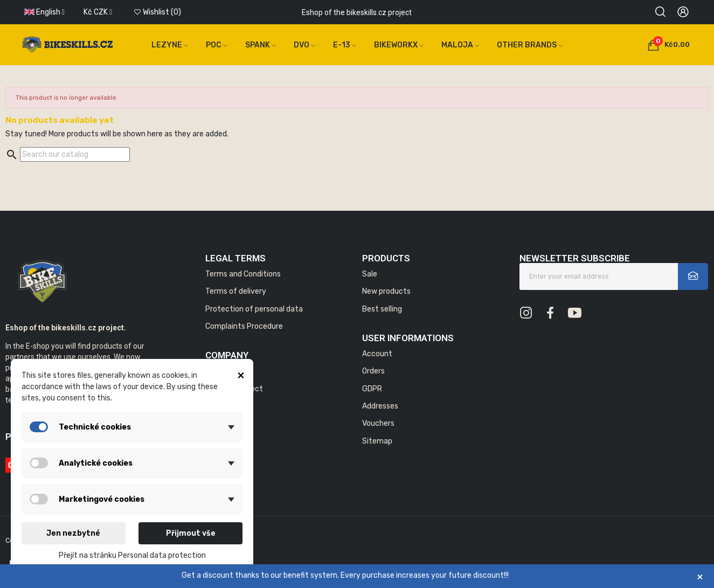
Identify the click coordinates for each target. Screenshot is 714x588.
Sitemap (377, 441)
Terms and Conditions (243, 274)
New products (386, 291)
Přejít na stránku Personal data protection (132, 555)
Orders (373, 371)
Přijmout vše (191, 533)
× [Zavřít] (700, 576)
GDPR (372, 389)
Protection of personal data (254, 309)
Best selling (382, 309)
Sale (370, 274)
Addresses (380, 406)
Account (377, 354)
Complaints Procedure (244, 326)
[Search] (75, 154)
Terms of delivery (236, 291)
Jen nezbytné (73, 533)
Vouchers (378, 423)
